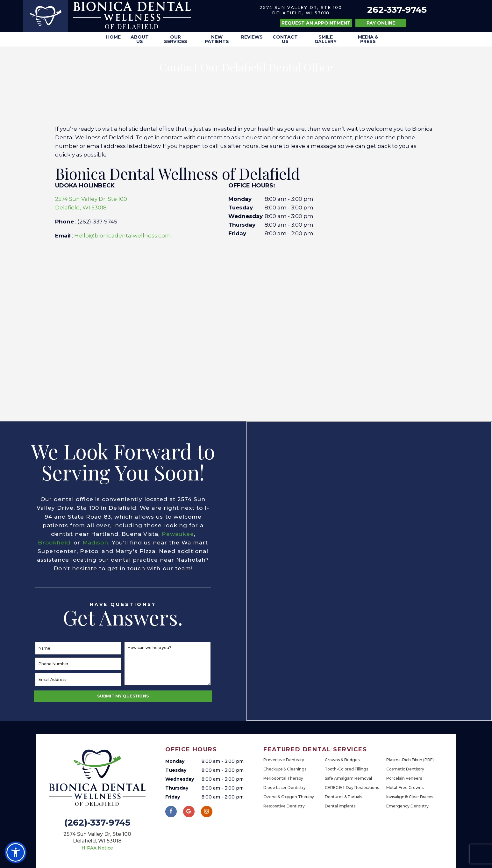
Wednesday (246, 216)
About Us (140, 39)
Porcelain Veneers (404, 778)
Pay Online (381, 23)
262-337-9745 (397, 10)
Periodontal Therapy (283, 778)
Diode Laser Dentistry (285, 788)
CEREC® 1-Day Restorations (352, 788)
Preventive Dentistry (284, 760)
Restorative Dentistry (284, 806)
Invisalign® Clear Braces (410, 797)
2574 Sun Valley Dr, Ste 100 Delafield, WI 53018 (301, 10)
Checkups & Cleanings (285, 769)
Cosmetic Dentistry (405, 769)
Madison (95, 543)
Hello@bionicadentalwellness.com (123, 236)
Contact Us (285, 39)
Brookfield (54, 543)
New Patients (217, 39)
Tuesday (241, 208)
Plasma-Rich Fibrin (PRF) (410, 760)
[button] (16, 852)
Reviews (252, 37)
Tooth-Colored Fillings (346, 769)
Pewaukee (178, 534)
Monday (240, 199)
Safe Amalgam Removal (348, 778)
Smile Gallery (326, 39)
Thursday (242, 225)
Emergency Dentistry (407, 806)
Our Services (176, 39)
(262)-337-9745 (97, 823)
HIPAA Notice (97, 848)
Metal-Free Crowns (405, 788)
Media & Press (368, 39)
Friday (237, 233)
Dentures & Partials (343, 797)
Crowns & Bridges (342, 760)
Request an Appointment (316, 23)
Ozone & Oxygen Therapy (289, 797)
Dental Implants (340, 806)
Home (113, 37)
